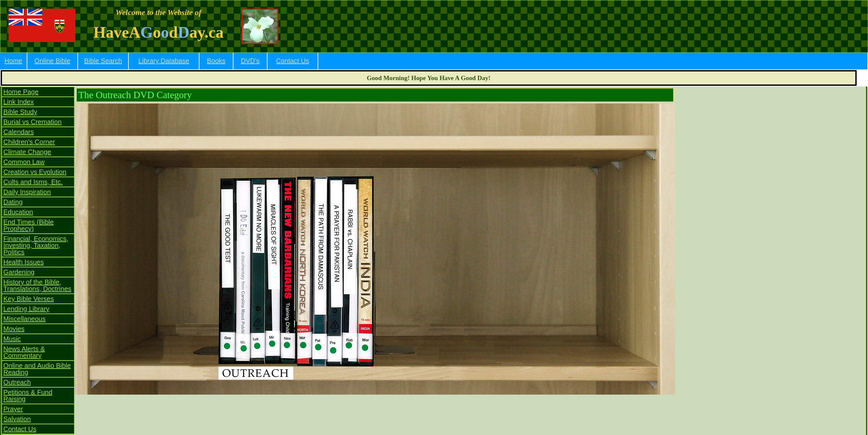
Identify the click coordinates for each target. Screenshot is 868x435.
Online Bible (52, 61)
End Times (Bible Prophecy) (29, 225)
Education (18, 212)
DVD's (250, 61)
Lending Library (26, 309)
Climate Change (27, 152)
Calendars (19, 132)
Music (12, 339)
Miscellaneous (25, 319)
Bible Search (103, 61)
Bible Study (20, 112)
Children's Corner (29, 142)
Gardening (19, 272)
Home (13, 61)
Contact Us (293, 61)
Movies (14, 329)
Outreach (17, 382)
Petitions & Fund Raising (28, 396)
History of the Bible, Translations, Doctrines (37, 285)
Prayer (13, 409)
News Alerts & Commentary (24, 352)
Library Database (164, 61)
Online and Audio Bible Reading (37, 369)
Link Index (19, 102)
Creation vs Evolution (35, 172)
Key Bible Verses (29, 299)
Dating (13, 202)
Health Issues (24, 262)
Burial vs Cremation (33, 122)
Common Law (24, 162)
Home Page (21, 92)
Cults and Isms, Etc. (33, 182)
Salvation (17, 419)
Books (216, 61)
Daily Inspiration (27, 192)
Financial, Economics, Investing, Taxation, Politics (36, 245)
